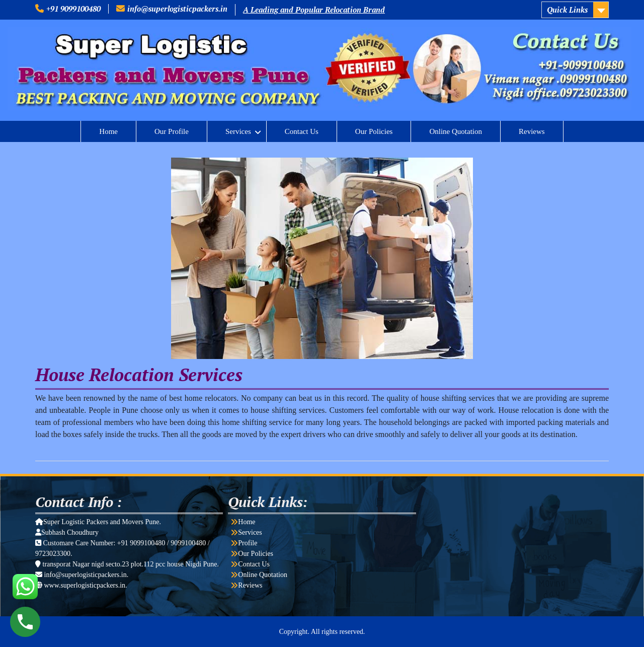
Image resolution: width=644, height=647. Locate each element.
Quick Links (567, 10)
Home (108, 131)
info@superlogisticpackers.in (177, 9)
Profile (248, 543)
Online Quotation (456, 131)
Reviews (532, 131)
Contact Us (302, 131)
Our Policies (374, 131)
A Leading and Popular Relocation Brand (314, 10)
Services (238, 131)
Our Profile (172, 131)
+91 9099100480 (73, 9)
